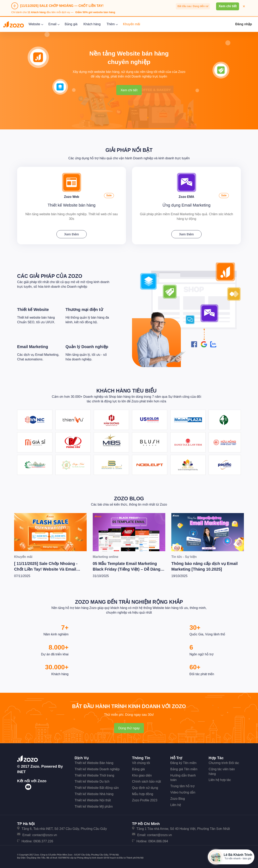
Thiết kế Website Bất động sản (97, 788)
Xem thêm (72, 234)
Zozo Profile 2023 (145, 800)
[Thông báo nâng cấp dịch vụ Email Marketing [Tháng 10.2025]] (208, 532)
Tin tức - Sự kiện (184, 557)
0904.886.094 (158, 841)
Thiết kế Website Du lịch (92, 781)
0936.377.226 (43, 841)
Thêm (112, 24)
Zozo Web (71, 197)
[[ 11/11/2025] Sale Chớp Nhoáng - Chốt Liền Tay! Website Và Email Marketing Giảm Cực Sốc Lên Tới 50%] (50, 532)
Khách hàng (92, 24)
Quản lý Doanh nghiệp (87, 347)
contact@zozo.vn (45, 835)
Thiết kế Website (33, 310)
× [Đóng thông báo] (244, 6)
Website (36, 24)
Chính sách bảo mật (146, 781)
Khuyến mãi (132, 24)
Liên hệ (176, 805)
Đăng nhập (244, 24)
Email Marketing (33, 347)
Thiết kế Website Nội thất (93, 800)
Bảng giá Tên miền (184, 769)
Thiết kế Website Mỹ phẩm (94, 807)
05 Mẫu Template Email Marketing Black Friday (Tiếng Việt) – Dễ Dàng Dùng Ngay (127, 569)
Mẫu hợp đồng (143, 794)
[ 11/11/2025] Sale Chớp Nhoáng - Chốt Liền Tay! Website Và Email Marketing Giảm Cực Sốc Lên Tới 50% (50, 569)
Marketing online (106, 557)
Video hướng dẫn (183, 792)
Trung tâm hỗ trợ (182, 786)
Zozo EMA (186, 197)
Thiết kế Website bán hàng (71, 205)
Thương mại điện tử (84, 310)
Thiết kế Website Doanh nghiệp (97, 769)
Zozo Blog (129, 499)
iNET (21, 772)
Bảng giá (71, 24)
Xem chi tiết (129, 90)
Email (54, 24)
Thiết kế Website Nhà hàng (94, 794)
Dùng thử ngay (129, 728)
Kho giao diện (142, 775)
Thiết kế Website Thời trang (94, 775)
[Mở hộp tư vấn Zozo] (231, 857)
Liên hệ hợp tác (220, 780)
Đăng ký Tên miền (183, 763)
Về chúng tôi (141, 763)
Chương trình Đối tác (224, 763)
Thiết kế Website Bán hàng (94, 763)
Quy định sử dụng (145, 788)
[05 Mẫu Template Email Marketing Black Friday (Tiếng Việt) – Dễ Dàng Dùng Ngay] (129, 532)
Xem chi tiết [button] (228, 6)
